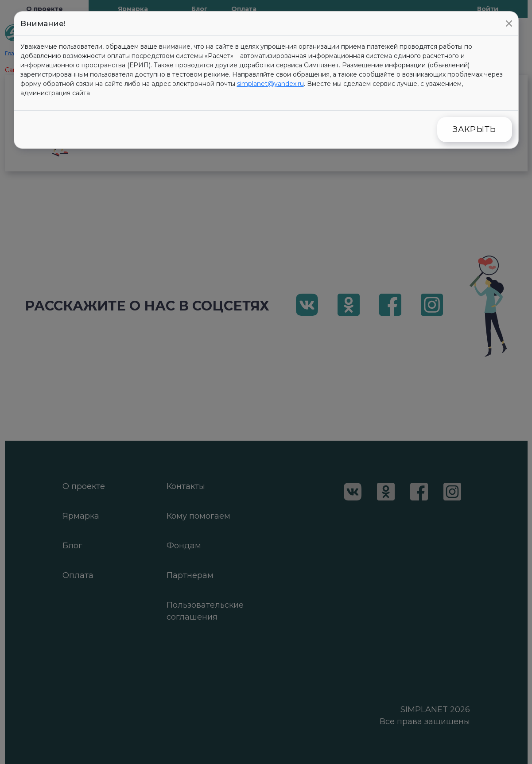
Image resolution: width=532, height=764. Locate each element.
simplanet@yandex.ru (270, 84)
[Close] (509, 23)
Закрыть (475, 129)
